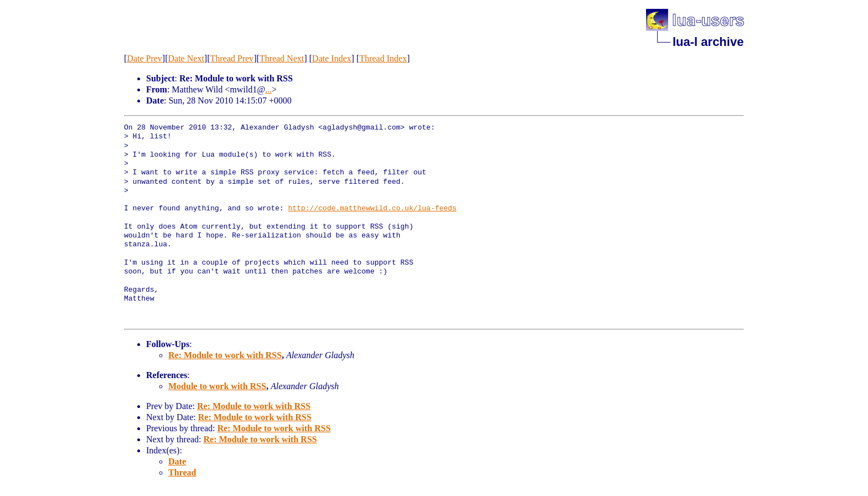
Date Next (186, 58)
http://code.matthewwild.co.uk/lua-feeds (372, 209)
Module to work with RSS (217, 386)
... (268, 89)
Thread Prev (232, 58)
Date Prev (144, 58)
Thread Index (383, 58)
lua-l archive (708, 42)
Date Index (332, 58)
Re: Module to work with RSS (225, 355)
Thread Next (282, 58)
